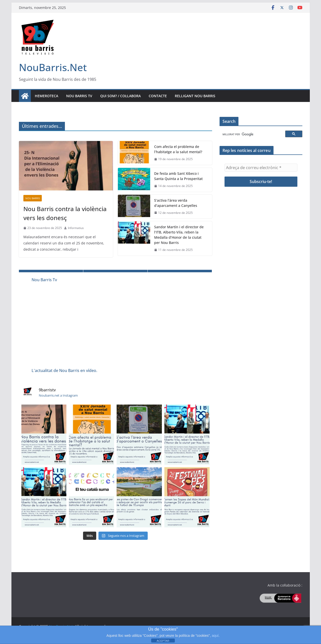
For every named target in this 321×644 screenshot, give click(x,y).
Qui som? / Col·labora (120, 96)
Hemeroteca (46, 96)
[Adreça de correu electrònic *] (261, 168)
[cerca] (253, 135)
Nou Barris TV (79, 96)
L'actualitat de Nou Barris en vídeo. (64, 370)
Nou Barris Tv (44, 280)
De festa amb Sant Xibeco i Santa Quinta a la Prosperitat (178, 176)
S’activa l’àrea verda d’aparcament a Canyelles (176, 203)
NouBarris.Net (53, 67)
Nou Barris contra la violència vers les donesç (65, 213)
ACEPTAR (163, 641)
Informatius (76, 228)
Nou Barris (33, 198)
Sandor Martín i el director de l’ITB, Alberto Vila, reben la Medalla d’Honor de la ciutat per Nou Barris (179, 235)
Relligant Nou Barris (195, 96)
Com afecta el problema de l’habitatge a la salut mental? (178, 149)
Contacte (158, 96)
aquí (215, 636)
